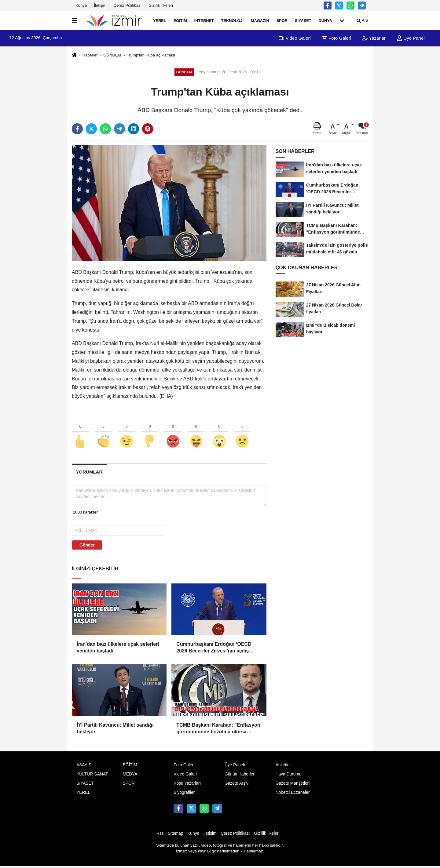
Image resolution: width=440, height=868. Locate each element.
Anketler (283, 766)
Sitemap (175, 835)
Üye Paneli (411, 38)
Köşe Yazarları (187, 785)
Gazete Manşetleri (293, 785)
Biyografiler (184, 794)
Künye (81, 5)
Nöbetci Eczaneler (293, 794)
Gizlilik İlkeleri (161, 5)
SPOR (282, 20)
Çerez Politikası (127, 5)
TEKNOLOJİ (232, 20)
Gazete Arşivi (237, 785)
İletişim (100, 5)
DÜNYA (325, 20)
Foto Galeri (336, 38)
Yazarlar (374, 38)
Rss (160, 835)
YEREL (160, 20)
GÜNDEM (112, 55)
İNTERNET (204, 20)
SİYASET (303, 20)
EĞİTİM (180, 20)
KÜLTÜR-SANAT (92, 776)
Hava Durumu (289, 776)
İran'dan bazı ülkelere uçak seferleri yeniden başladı (118, 649)
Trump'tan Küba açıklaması (151, 55)
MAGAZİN (260, 20)
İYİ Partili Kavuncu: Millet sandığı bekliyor (115, 730)
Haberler (90, 55)
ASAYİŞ (84, 766)
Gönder (87, 546)
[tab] (89, 473)
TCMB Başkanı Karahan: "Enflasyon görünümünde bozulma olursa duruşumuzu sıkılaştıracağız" (218, 730)
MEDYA (130, 776)
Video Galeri (295, 38)
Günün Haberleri (240, 776)
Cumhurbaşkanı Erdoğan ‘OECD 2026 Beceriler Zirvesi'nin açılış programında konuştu (214, 649)
